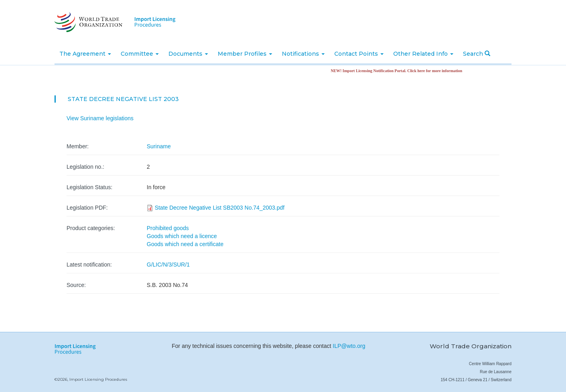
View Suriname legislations (100, 118)
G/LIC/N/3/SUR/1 (168, 265)
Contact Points (359, 54)
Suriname (159, 146)
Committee (140, 54)
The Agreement (85, 54)
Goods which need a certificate (185, 244)
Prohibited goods (168, 228)
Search (477, 54)
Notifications (303, 54)
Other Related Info (423, 54)
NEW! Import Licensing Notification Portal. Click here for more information (398, 71)
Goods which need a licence (182, 236)
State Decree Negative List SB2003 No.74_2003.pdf (220, 208)
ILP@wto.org (349, 346)
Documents (188, 54)
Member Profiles (245, 54)
